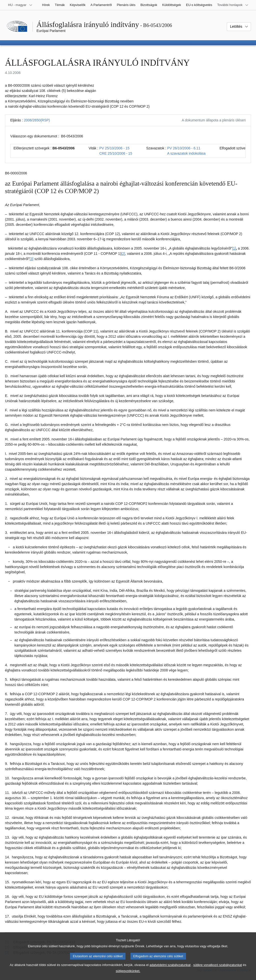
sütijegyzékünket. (128, 976)
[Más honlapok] (233, 5)
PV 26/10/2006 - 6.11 (184, 148)
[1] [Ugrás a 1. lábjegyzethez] (234, 248)
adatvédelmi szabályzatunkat (170, 970)
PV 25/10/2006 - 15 (114, 148)
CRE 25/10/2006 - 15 (116, 153)
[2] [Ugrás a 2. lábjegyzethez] (123, 254)
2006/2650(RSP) (37, 120)
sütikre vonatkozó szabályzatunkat (218, 970)
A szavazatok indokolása (186, 153)
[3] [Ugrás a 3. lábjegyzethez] (31, 259)
